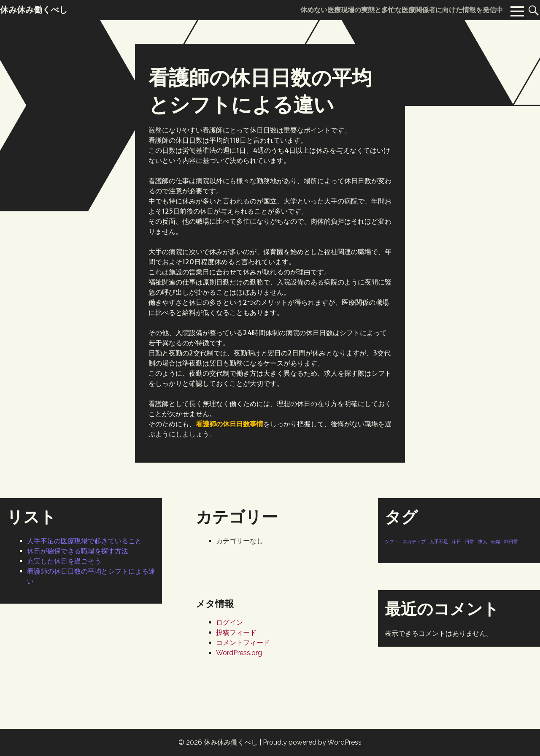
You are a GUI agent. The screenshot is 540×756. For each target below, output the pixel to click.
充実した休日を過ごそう (64, 561)
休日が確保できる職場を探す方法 (78, 551)
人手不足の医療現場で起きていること (84, 541)
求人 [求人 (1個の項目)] (483, 542)
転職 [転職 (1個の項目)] (496, 542)
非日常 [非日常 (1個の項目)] (511, 542)
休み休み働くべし (231, 742)
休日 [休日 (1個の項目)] (456, 542)
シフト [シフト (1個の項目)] (392, 542)
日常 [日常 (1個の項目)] (470, 542)
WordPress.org (239, 653)
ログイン (229, 622)
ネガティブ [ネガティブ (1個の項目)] (414, 542)
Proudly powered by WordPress (312, 742)
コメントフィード (243, 643)
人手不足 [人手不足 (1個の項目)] (439, 542)
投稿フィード (236, 633)
